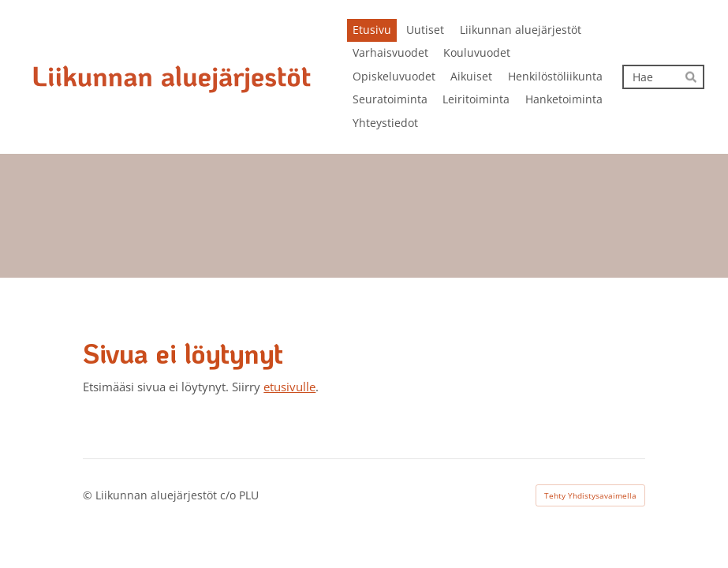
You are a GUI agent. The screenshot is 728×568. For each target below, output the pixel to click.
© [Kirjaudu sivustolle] (89, 495)
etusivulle (289, 387)
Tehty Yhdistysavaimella (590, 495)
